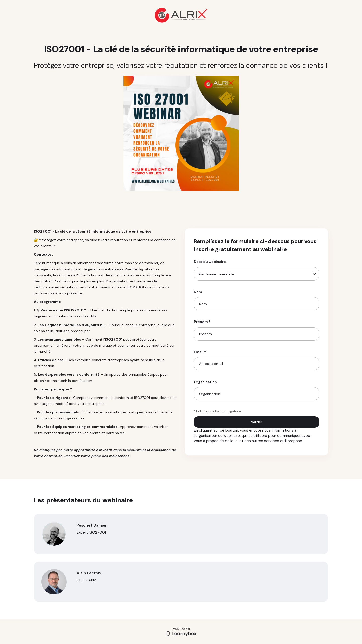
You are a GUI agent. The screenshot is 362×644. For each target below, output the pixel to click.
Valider (257, 422)
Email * (200, 352)
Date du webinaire (210, 262)
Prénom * (202, 322)
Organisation (205, 382)
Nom (198, 292)
